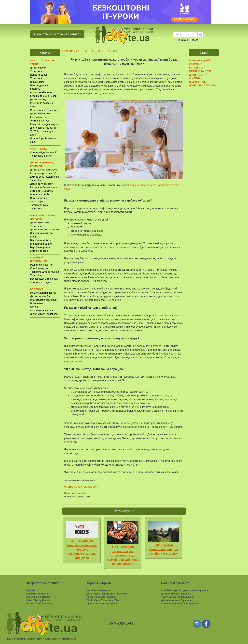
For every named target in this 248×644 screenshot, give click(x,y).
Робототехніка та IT (41, 92)
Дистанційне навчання (43, 128)
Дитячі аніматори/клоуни (44, 170)
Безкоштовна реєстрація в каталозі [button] (57, 34)
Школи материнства (42, 310)
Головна (68, 51)
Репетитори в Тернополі (44, 110)
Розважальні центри (42, 265)
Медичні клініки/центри (43, 293)
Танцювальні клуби (41, 156)
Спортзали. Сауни (41, 282)
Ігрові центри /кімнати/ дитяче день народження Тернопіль (45, 177)
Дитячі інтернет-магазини (45, 229)
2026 (9, 639)
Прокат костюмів (40, 194)
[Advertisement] (45, 372)
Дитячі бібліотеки (40, 113)
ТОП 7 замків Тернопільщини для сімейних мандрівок (164, 549)
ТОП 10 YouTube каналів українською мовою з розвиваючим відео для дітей (82, 550)
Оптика (34, 307)
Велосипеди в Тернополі (44, 279)
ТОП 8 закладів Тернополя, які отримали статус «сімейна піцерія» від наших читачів (123, 555)
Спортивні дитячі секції (43, 152)
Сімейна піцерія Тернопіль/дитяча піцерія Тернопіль (44, 272)
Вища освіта (37, 82)
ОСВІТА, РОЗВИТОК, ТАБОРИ (97, 51)
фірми (184, 40)
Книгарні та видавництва (44, 124)
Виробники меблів (41, 240)
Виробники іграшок (41, 244)
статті (195, 40)
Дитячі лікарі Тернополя (44, 314)
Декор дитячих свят (41, 184)
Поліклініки (36, 303)
